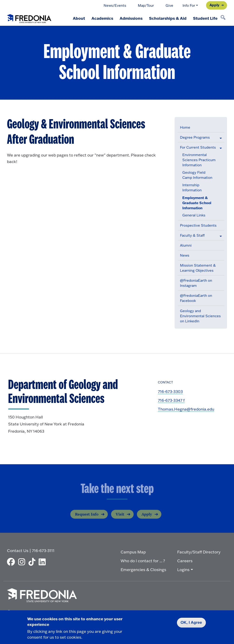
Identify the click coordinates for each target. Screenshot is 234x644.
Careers (185, 561)
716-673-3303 (170, 391)
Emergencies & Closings (143, 570)
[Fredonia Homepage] (29, 18)
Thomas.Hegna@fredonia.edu (186, 409)
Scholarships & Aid (168, 18)
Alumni (186, 245)
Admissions (131, 18)
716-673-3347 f (171, 400)
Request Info (87, 518)
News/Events (115, 5)
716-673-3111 (43, 551)
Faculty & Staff (192, 235)
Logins (183, 570)
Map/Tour (146, 5)
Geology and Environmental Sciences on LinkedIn (200, 316)
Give (169, 5)
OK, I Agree (191, 623)
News (185, 255)
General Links (194, 215)
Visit (120, 518)
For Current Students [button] (198, 147)
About (79, 18)
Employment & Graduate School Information (197, 203)
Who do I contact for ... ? (143, 561)
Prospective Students (198, 225)
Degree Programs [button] (195, 137)
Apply (214, 5)
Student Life (205, 18)
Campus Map (133, 552)
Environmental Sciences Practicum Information (199, 160)
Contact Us (18, 551)
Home (185, 127)
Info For (189, 5)
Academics (102, 18)
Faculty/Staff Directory (199, 552)
